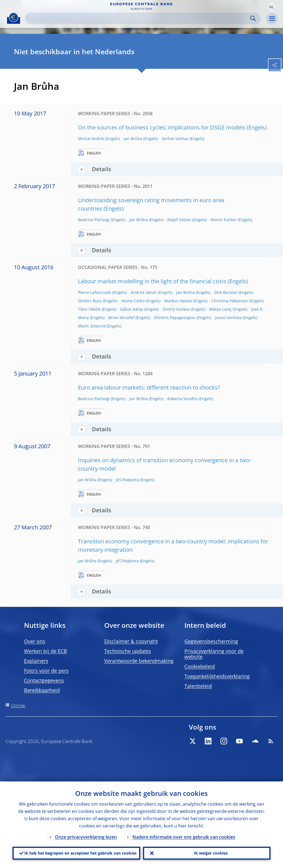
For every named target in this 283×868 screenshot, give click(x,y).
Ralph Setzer (179, 220)
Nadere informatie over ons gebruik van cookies (184, 836)
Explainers (36, 661)
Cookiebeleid (200, 666)
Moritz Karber (224, 220)
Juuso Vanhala (228, 318)
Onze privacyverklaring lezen (86, 836)
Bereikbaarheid (42, 690)
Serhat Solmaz (175, 139)
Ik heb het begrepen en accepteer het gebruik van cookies (80, 853)
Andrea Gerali (144, 292)
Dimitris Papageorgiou (175, 318)
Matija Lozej (220, 309)
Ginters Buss (90, 301)
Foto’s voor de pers (46, 671)
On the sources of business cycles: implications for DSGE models (162, 127)
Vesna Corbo (133, 301)
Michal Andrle (91, 139)
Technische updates (128, 651)
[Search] (138, 18)
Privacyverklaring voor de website (214, 654)
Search (253, 18)
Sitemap (18, 705)
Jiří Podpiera (127, 480)
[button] (272, 6)
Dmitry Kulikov (176, 309)
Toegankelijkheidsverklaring (217, 676)
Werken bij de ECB (46, 651)
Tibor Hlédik (89, 309)
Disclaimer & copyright (131, 641)
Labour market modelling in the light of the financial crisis (152, 281)
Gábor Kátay (132, 309)
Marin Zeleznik (92, 326)
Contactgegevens (44, 680)
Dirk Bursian (226, 292)
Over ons (35, 641)
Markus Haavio (178, 301)
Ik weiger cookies (211, 853)
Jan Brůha (133, 139)
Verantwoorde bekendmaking (139, 661)
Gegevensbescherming (211, 641)
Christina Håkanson (230, 301)
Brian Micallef (121, 318)
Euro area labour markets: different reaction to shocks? (149, 387)
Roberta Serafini (182, 399)
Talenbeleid (198, 686)
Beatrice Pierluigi (94, 220)
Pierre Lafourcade (95, 292)
